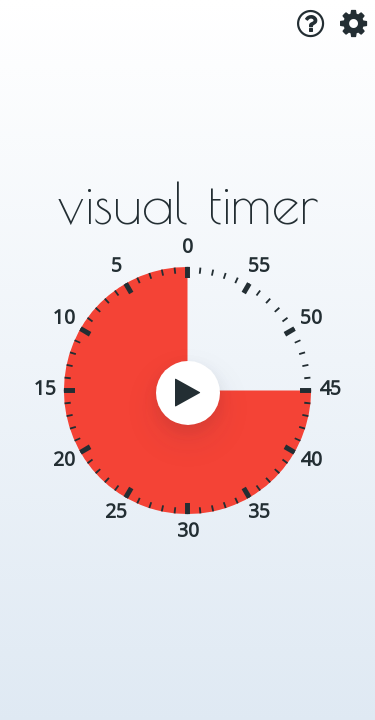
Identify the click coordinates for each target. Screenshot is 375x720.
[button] (302, 24)
